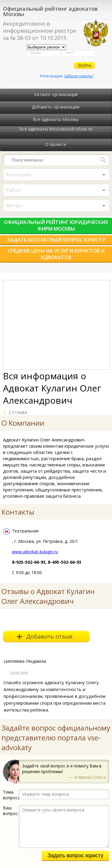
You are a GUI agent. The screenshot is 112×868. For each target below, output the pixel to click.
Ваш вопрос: (11, 811)
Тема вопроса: (11, 795)
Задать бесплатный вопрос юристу (56, 240)
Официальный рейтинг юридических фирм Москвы (56, 225)
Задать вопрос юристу (75, 856)
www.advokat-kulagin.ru (35, 552)
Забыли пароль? (79, 76)
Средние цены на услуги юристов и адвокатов (56, 254)
